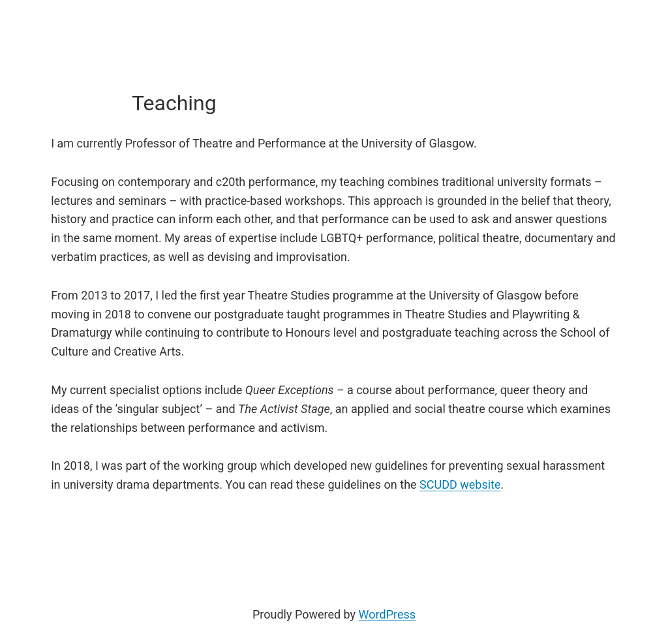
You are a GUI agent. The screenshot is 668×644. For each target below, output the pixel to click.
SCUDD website (460, 484)
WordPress (387, 614)
